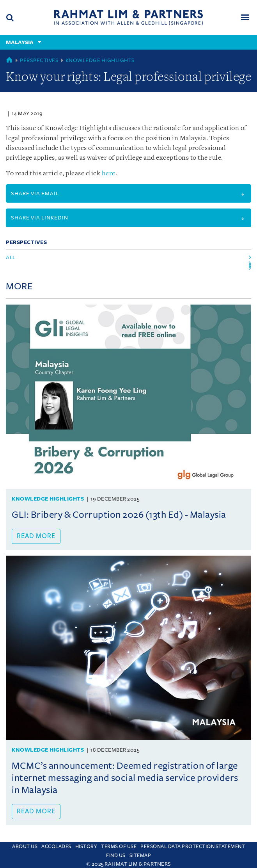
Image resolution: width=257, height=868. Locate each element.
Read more (36, 536)
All (11, 258)
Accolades (56, 847)
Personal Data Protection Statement (193, 847)
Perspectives (39, 60)
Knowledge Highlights (100, 60)
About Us (25, 847)
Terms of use (119, 847)
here (109, 174)
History (86, 847)
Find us (116, 856)
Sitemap (140, 856)
